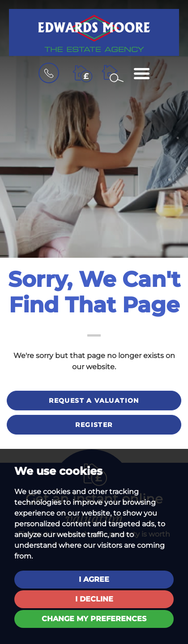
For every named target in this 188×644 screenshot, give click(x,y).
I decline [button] (94, 599)
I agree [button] (94, 579)
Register (94, 425)
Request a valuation (94, 401)
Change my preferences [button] (94, 619)
